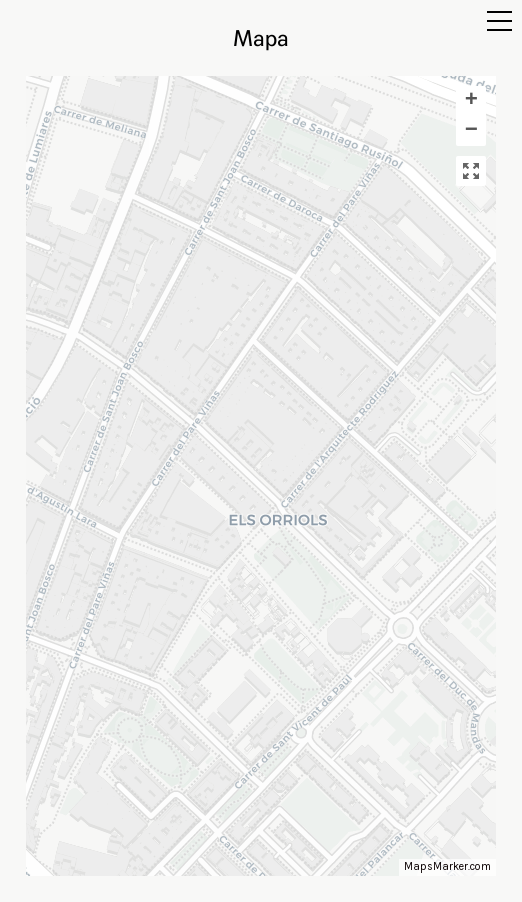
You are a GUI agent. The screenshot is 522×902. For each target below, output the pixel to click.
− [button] (471, 131)
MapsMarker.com (447, 866)
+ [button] (471, 101)
